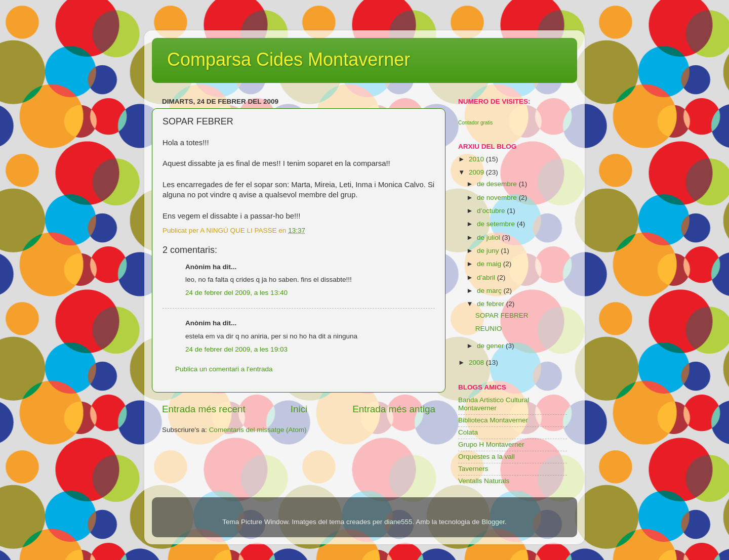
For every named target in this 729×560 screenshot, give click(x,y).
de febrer (492, 304)
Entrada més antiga (394, 409)
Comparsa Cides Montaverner (289, 59)
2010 (477, 159)
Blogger (493, 522)
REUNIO (489, 329)
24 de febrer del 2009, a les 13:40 (236, 293)
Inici (299, 409)
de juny (489, 251)
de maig (490, 264)
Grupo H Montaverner (491, 444)
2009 (477, 172)
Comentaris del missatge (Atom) (258, 430)
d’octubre (492, 211)
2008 (477, 362)
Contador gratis (475, 123)
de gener (491, 346)
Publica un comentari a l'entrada (224, 369)
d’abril (487, 277)
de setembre (497, 224)
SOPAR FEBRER (502, 315)
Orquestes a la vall (487, 457)
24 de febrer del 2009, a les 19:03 (236, 349)
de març (490, 291)
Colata (468, 432)
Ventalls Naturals (484, 481)
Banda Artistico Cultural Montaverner (494, 404)
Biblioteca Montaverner (493, 420)
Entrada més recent (204, 409)
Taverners (473, 469)
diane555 (398, 522)
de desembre (498, 184)
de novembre (498, 198)
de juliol (490, 238)
